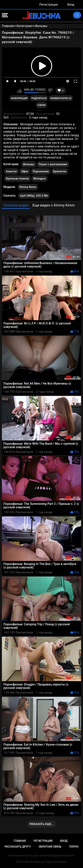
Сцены (41, 105)
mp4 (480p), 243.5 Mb (34, 196)
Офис (25, 171)
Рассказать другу (18, 847)
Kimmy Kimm (28, 186)
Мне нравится (20, 91)
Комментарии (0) (61, 98)
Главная (20, 841)
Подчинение (41, 171)
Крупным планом (17, 178)
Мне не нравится (50, 91)
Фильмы (29, 164)
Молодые (40, 178)
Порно (74, 847)
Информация (19, 98)
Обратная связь (50, 847)
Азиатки (11, 171)
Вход (71, 5)
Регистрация (49, 5)
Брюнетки (60, 171)
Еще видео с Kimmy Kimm (54, 205)
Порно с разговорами (53, 164)
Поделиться (39, 98)
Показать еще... (42, 824)
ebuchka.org (37, 862)
